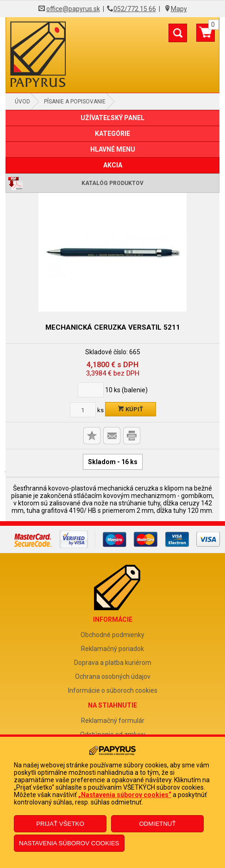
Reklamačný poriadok (112, 649)
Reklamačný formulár (113, 721)
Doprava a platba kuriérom (113, 663)
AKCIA (113, 165)
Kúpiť (131, 409)
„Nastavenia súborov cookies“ (125, 795)
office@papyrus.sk (73, 9)
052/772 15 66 (135, 9)
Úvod (22, 102)
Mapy (179, 9)
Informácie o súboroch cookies (113, 690)
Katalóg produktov (112, 183)
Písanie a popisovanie (75, 102)
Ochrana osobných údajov (113, 677)
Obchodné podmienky (112, 635)
